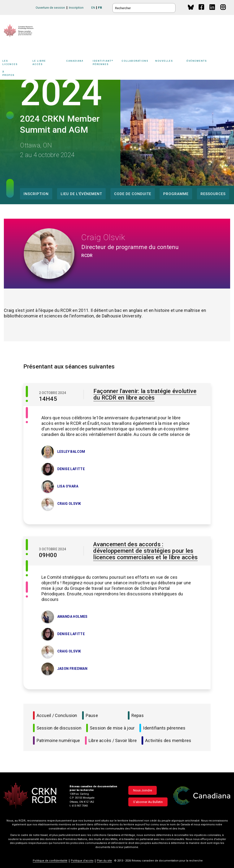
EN (93, 8)
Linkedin (212, 12)
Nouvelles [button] (170, 63)
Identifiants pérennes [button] (106, 63)
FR (100, 8)
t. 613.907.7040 (79, 806)
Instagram (223, 12)
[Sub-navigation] (15, 63)
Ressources (213, 194)
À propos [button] (14, 74)
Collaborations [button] (138, 63)
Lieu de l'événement (81, 194)
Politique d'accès (82, 861)
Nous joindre (143, 790)
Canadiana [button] (78, 63)
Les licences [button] (16, 63)
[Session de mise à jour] (27, 566)
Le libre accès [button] (48, 63)
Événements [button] (205, 63)
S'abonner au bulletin (148, 802)
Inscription (76, 8)
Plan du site (104, 861)
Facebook (202, 12)
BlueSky (191, 7)
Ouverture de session (50, 8)
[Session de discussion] (27, 391)
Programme (176, 194)
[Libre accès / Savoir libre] (27, 413)
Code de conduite (133, 194)
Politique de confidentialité (50, 861)
